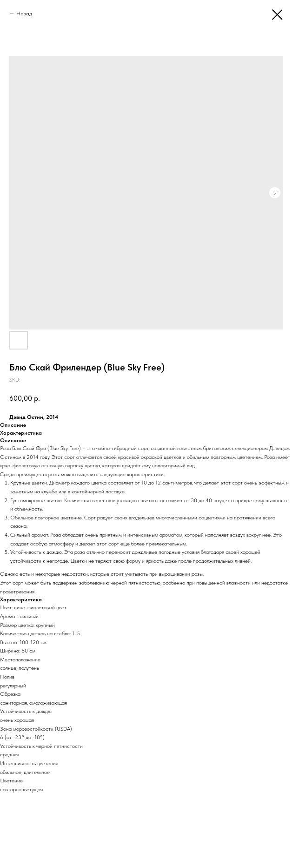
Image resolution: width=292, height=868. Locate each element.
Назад (24, 13)
